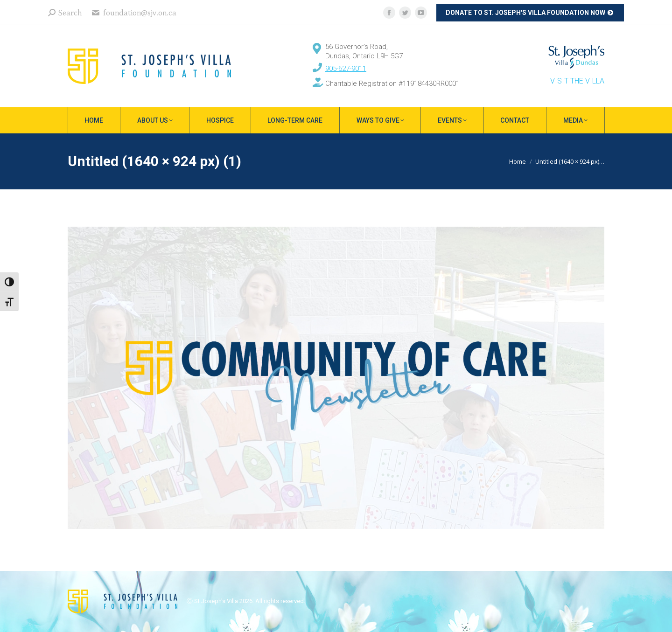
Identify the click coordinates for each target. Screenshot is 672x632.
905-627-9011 (346, 69)
